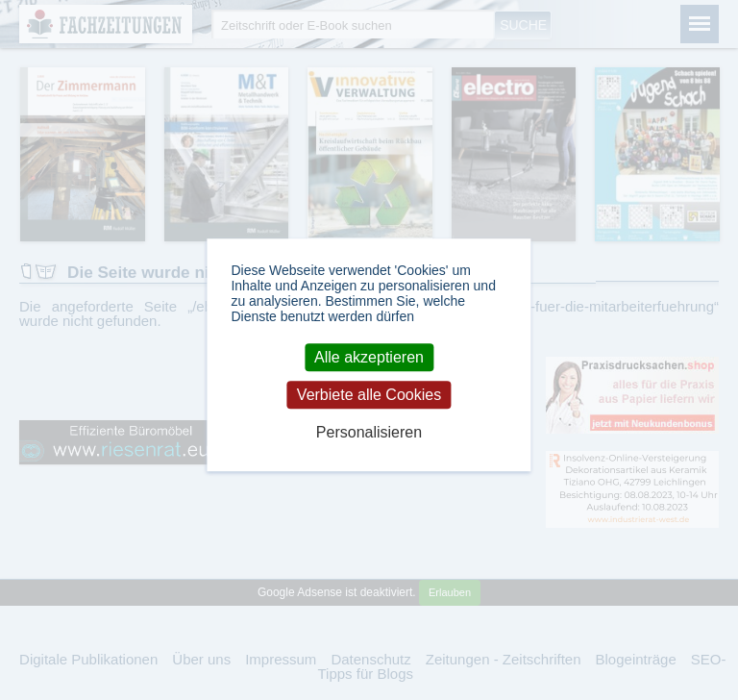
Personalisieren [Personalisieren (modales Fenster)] (369, 433)
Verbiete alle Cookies (369, 395)
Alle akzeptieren (369, 357)
